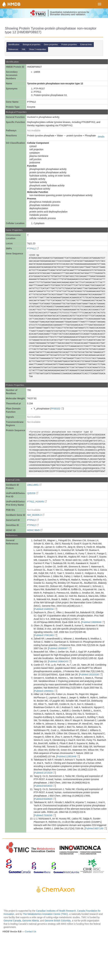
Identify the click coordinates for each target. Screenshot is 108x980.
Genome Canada (12, 921)
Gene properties (51, 45)
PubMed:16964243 (60, 661)
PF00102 (57, 409)
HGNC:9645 (35, 530)
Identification (14, 45)
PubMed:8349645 (45, 799)
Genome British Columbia (58, 921)
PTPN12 (33, 248)
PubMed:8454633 (45, 786)
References (13, 49)
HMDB (14, 4)
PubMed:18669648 (93, 622)
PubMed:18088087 (60, 648)
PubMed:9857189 (96, 828)
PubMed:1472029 (45, 773)
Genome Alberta (30, 921)
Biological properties (32, 45)
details (101, 137)
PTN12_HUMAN (37, 502)
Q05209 (33, 493)
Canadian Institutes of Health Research (56, 911)
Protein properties (69, 45)
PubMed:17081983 (45, 635)
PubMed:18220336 (91, 675)
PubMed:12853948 (68, 756)
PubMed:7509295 (45, 815)
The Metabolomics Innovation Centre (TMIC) (45, 914)
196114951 (34, 485)
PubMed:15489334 (45, 609)
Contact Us (30, 932)
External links (86, 45)
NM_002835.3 (36, 515)
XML (24, 49)
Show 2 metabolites (38, 49)
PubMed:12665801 (45, 691)
